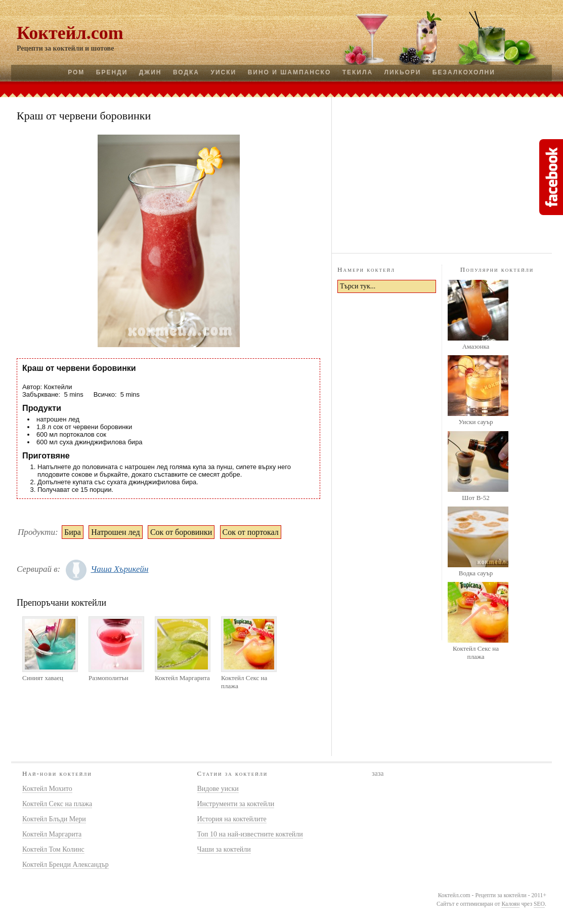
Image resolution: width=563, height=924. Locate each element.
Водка (186, 72)
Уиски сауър (475, 422)
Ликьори (403, 72)
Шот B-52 (475, 498)
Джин (150, 72)
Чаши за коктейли (224, 849)
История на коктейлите (232, 819)
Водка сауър (476, 573)
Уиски (223, 72)
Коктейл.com (70, 33)
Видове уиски (218, 789)
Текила (358, 72)
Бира (73, 532)
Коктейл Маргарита (182, 678)
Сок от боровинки (181, 532)
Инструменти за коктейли (236, 804)
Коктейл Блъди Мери (54, 819)
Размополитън (109, 678)
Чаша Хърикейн (119, 569)
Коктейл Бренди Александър (66, 865)
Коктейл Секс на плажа (244, 682)
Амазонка (476, 346)
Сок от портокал (251, 532)
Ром (76, 72)
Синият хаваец (43, 678)
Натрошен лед (115, 532)
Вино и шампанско (290, 72)
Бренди (112, 72)
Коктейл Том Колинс (53, 849)
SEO (539, 904)
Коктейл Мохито (47, 789)
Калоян (510, 904)
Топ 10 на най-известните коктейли (250, 834)
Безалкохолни (464, 72)
